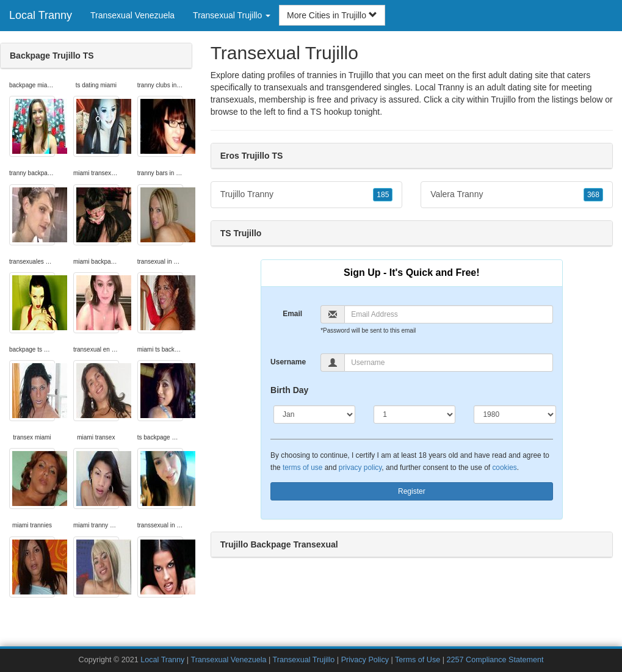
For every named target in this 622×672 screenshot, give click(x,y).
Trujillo (503, 99)
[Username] (448, 363)
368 (593, 195)
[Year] (515, 414)
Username (288, 362)
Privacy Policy (365, 660)
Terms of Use (418, 660)
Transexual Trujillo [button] (232, 15)
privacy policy (360, 468)
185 (383, 195)
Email (292, 314)
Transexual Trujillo (304, 660)
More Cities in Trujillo (332, 15)
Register (412, 491)
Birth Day (289, 390)
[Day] (414, 414)
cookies (504, 468)
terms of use (302, 468)
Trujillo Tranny (307, 195)
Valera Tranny (517, 195)
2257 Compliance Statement (495, 660)
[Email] (448, 314)
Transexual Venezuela (132, 15)
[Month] (314, 414)
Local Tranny (41, 15)
